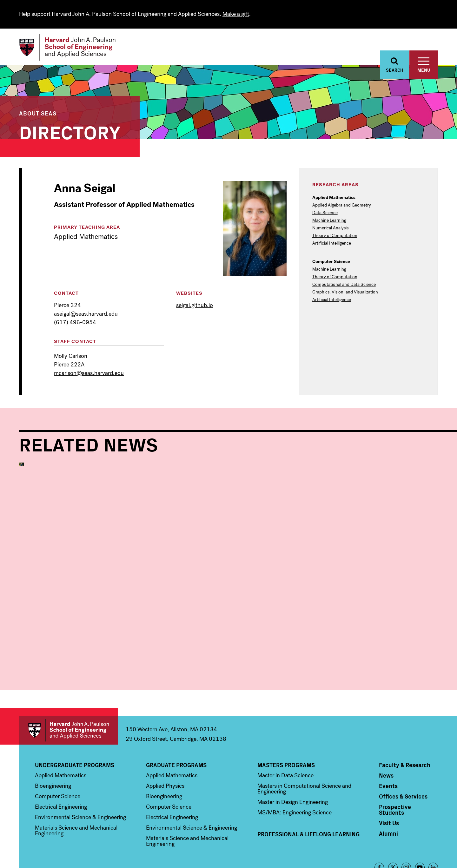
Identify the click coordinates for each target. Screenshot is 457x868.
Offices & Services (403, 764)
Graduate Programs (176, 732)
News (386, 743)
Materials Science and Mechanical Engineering (76, 798)
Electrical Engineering (61, 774)
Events (388, 753)
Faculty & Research (405, 732)
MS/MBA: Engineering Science (295, 780)
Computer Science (58, 764)
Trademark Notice (353, 853)
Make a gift (236, 14)
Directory (70, 132)
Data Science (325, 213)
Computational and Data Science (344, 285)
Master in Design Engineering (293, 769)
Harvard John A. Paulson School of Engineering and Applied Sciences (68, 697)
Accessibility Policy (391, 853)
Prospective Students (395, 777)
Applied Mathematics (57, 618)
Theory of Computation (335, 236)
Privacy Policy (426, 853)
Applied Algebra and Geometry (342, 206)
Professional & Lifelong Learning (308, 801)
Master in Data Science (285, 743)
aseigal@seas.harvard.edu (86, 314)
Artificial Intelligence (332, 244)
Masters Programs (286, 732)
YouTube (420, 835)
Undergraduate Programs (75, 732)
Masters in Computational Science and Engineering (304, 756)
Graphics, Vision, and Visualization (345, 293)
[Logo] (68, 48)
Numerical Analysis (330, 228)
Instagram (406, 835)
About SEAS (38, 113)
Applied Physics (165, 753)
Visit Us (389, 790)
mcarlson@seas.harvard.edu (89, 373)
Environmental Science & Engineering (80, 785)
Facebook (379, 835)
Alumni (388, 801)
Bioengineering (53, 753)
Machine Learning (329, 221)
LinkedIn (433, 835)
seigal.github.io (195, 306)
